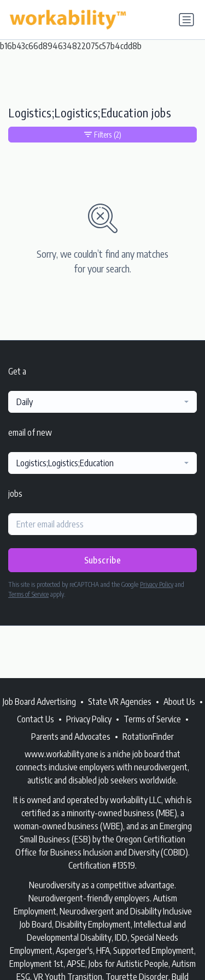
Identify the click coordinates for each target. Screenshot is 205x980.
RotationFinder (148, 737)
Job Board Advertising (39, 702)
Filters (103, 135)
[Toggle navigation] (186, 20)
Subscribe (103, 560)
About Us (179, 702)
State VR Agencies (120, 702)
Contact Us (36, 719)
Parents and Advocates (71, 737)
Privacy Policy (157, 584)
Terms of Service (28, 594)
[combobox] (102, 402)
